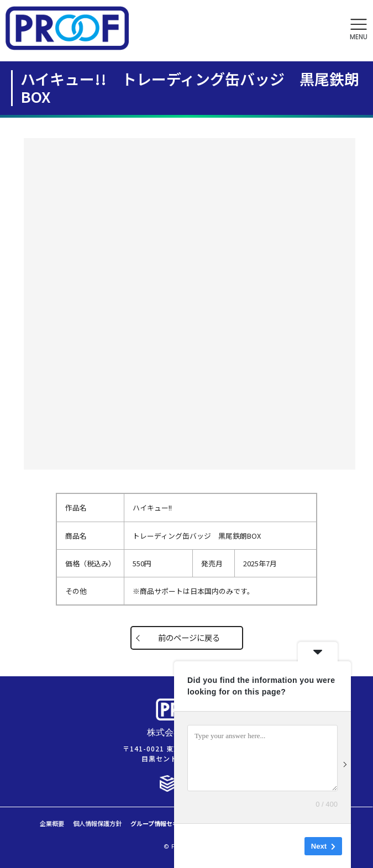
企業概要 (52, 823)
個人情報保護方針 (97, 823)
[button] (359, 30)
